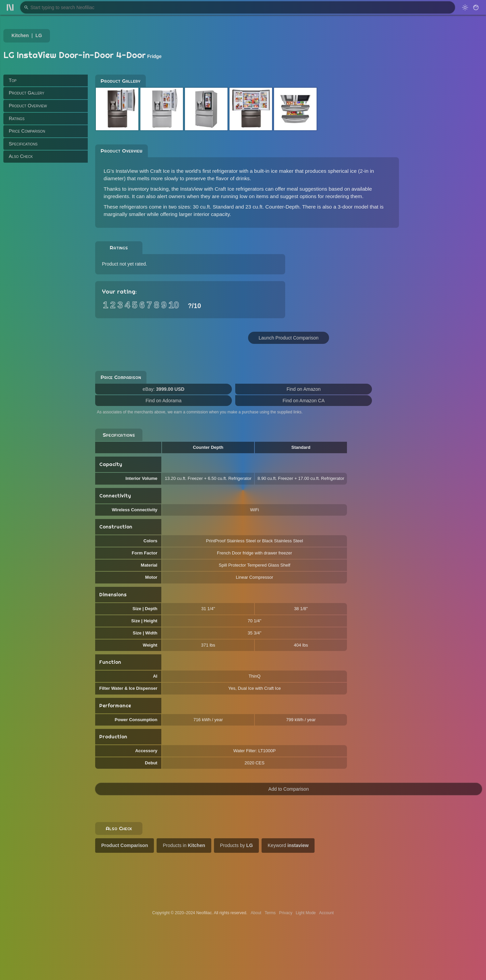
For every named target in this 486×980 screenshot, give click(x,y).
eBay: (164, 389)
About (256, 913)
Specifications (23, 144)
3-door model (353, 207)
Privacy (286, 913)
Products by (236, 845)
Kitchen (20, 35)
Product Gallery (26, 93)
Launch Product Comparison (288, 338)
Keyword (288, 845)
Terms (270, 913)
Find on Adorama (164, 401)
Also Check (21, 156)
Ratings (17, 118)
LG (39, 35)
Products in (184, 845)
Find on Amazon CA (304, 401)
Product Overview (28, 106)
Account (327, 913)
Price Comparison (27, 131)
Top (13, 80)
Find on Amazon (304, 389)
